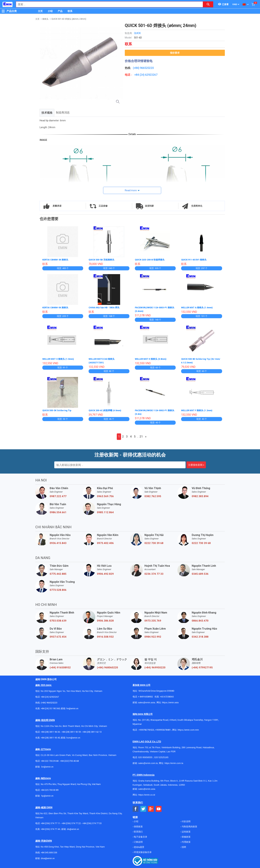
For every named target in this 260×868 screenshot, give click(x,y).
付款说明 (186, 820)
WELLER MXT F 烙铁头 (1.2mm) (198, 409)
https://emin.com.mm (188, 729)
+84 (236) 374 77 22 (71, 822)
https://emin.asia (170, 701)
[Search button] (208, 4)
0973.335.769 (153, 620)
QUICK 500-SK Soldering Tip (58, 409)
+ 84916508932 (146, 695)
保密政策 (138, 825)
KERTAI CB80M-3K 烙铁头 (57, 260)
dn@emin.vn (73, 828)
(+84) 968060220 (107, 666)
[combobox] (108, 4)
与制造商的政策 (189, 825)
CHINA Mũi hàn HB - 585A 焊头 (105, 307)
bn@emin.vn (47, 766)
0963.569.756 (105, 495)
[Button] (3, 11)
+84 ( (137, 75)
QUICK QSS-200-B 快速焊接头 (151, 260)
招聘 (184, 846)
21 (141, 435)
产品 (60, 11)
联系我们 (138, 830)
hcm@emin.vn (73, 736)
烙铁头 (45, 19)
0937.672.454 (58, 636)
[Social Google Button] (151, 808)
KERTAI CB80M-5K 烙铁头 (57, 307)
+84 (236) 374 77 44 (50, 828)
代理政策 (186, 841)
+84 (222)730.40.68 (69, 760)
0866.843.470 (200, 620)
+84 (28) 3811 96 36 (50, 731)
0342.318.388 (200, 636)
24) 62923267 (149, 75)
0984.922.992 (153, 636)
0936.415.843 (58, 542)
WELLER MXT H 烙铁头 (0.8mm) (152, 358)
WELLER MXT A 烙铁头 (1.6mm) (199, 307)
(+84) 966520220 (49, 701)
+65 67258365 (167, 695)
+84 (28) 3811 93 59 (71, 731)
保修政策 (186, 836)
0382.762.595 (153, 495)
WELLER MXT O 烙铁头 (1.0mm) (60, 358)
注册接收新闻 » (196, 464)
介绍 (50, 11)
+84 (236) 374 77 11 (50, 822)
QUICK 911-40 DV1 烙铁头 (195, 260)
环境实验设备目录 (142, 851)
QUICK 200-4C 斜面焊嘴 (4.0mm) (107, 409)
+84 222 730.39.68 (50, 760)
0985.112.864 (105, 511)
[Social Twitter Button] (143, 808)
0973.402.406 (105, 542)
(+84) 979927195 (202, 666)
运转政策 (186, 830)
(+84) (136, 68)
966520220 (147, 68)
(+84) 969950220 (155, 666)
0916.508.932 (105, 636)
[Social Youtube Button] (159, 808)
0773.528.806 (58, 589)
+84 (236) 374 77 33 (92, 822)
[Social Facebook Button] (136, 808)
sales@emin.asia (147, 701)
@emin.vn (49, 795)
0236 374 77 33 (154, 573)
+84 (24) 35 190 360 (50, 707)
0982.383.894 (200, 495)
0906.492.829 (105, 573)
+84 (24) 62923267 (50, 696)
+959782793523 (146, 729)
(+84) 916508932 (60, 666)
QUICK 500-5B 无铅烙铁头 (103, 260)
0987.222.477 (58, 495)
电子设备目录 (140, 836)
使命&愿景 (139, 846)
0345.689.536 (200, 573)
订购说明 (138, 841)
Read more (131, 190)
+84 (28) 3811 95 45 (50, 736)
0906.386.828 (105, 620)
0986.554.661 (58, 511)
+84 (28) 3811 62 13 (92, 731)
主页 (40, 11)
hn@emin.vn (72, 707)
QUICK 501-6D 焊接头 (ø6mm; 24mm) (69, 19)
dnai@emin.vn (48, 857)
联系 (70, 11)
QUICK (137, 33)
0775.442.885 (58, 573)
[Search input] (108, 4)
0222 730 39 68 (154, 542)
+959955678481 (163, 729)
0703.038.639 (58, 620)
